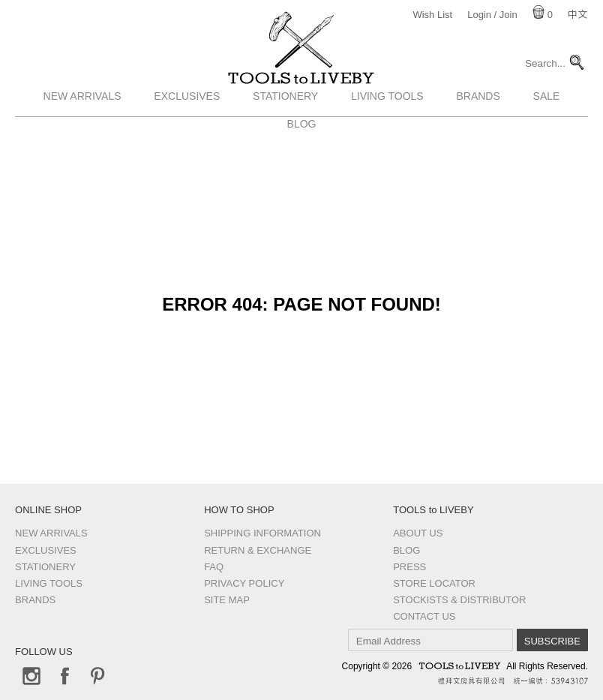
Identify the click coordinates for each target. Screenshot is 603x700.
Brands (478, 130)
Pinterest (97, 676)
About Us (418, 533)
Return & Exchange (258, 550)
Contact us (424, 616)
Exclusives (187, 130)
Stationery (285, 130)
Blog (406, 550)
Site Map (227, 600)
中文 (577, 15)
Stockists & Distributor (459, 600)
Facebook (64, 676)
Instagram (31, 676)
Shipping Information (262, 533)
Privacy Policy (244, 583)
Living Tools (387, 130)
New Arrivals (82, 130)
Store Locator (434, 583)
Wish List (432, 15)
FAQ (214, 567)
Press (409, 567)
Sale (547, 130)
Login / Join (492, 15)
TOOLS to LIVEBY (301, 95)
